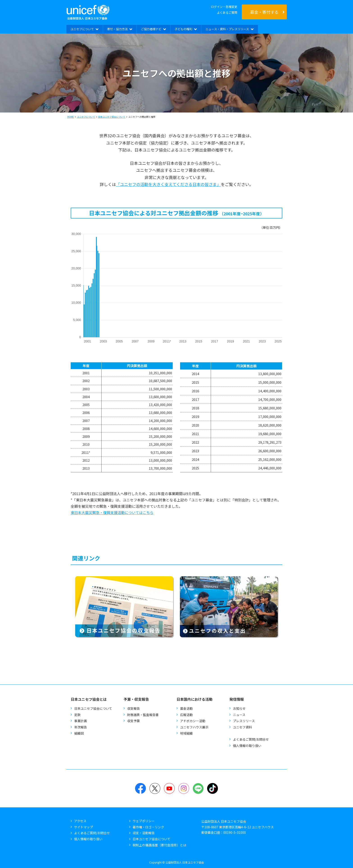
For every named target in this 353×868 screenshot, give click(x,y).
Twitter (155, 788)
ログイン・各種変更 (224, 7)
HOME (71, 117)
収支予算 (134, 721)
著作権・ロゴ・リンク (148, 827)
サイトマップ (84, 827)
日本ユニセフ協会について (112, 117)
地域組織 (186, 733)
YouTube (169, 788)
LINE (198, 788)
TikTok (213, 788)
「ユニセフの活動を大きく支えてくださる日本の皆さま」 (168, 184)
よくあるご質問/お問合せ (251, 739)
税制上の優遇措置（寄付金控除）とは (159, 845)
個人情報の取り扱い (247, 746)
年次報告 (81, 727)
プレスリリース (244, 721)
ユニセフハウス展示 (194, 727)
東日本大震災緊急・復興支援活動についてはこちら (112, 512)
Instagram (184, 788)
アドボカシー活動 (193, 721)
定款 (77, 715)
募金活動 (186, 708)
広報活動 (186, 715)
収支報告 (134, 708)
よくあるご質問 (227, 13)
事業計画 (81, 721)
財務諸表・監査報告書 (143, 715)
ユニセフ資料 (242, 727)
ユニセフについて (86, 117)
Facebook (140, 788)
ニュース (239, 715)
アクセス (80, 821)
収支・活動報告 (144, 833)
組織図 (79, 733)
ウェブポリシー (144, 821)
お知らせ (239, 708)
